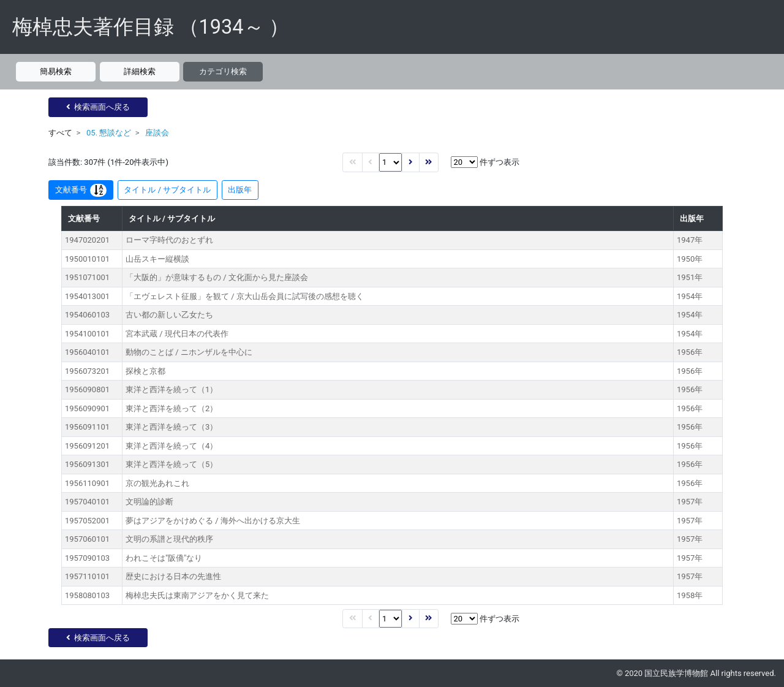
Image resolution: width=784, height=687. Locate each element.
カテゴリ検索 (223, 71)
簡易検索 (56, 71)
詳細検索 (140, 71)
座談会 (157, 133)
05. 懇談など (109, 133)
